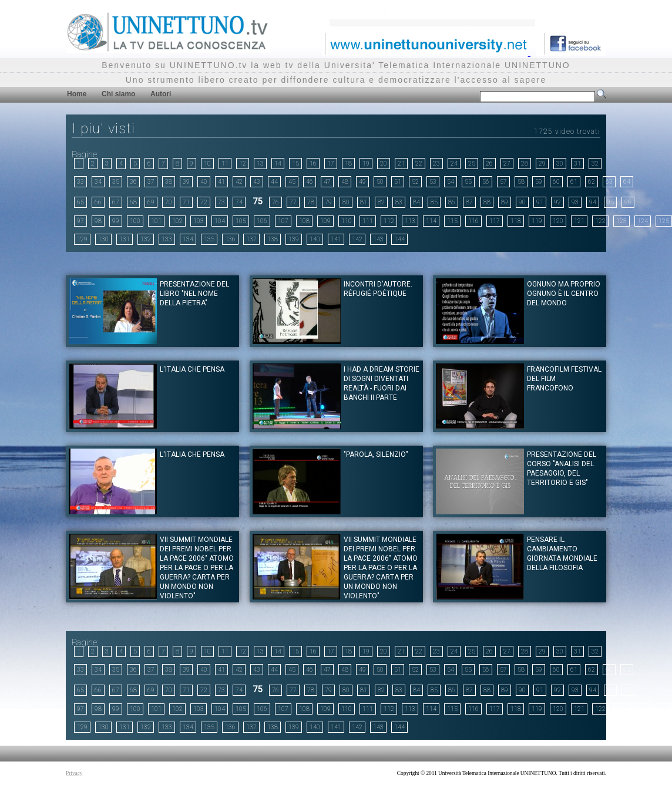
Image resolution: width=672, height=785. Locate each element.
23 (436, 164)
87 (469, 202)
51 (398, 182)
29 (542, 164)
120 (558, 221)
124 (643, 221)
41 (221, 182)
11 (225, 164)
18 (348, 164)
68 (133, 202)
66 (98, 202)
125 (664, 221)
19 (366, 164)
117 (495, 221)
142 (357, 239)
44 (274, 182)
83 (399, 202)
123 (621, 221)
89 (505, 202)
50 (380, 182)
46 (310, 182)
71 (186, 202)
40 (204, 182)
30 (560, 164)
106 (262, 221)
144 (399, 239)
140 (315, 239)
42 (239, 182)
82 (381, 202)
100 (135, 221)
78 (311, 202)
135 (209, 239)
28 (525, 164)
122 (600, 221)
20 (384, 164)
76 (275, 202)
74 (239, 202)
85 (434, 202)
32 (595, 164)
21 (401, 164)
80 (346, 202)
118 (516, 221)
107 (283, 221)
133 (167, 239)
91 (540, 202)
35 (116, 182)
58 (521, 182)
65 (80, 202)
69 (151, 202)
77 (293, 202)
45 (292, 182)
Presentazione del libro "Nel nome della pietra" (194, 294)
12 (243, 164)
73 (221, 202)
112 (389, 221)
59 (539, 182)
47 (327, 182)
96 (628, 202)
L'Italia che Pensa (192, 369)
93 (575, 202)
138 (273, 239)
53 (433, 182)
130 (103, 239)
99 (116, 221)
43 (257, 182)
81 (364, 202)
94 (593, 202)
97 (80, 221)
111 (368, 221)
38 (169, 182)
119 (537, 221)
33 (80, 182)
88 (487, 202)
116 (473, 221)
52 (415, 182)
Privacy (74, 773)
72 (204, 202)
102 (177, 221)
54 (451, 182)
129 (82, 239)
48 (345, 182)
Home (77, 94)
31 (577, 164)
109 (325, 221)
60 (556, 182)
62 (592, 182)
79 (328, 202)
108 (304, 221)
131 (125, 239)
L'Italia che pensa (192, 454)
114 (431, 221)
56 (486, 182)
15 (295, 164)
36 (133, 182)
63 (609, 182)
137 (251, 239)
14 (278, 164)
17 (331, 164)
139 (294, 239)
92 (557, 202)
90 (522, 202)
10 (207, 164)
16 (313, 164)
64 (627, 182)
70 (169, 202)
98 (98, 221)
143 (378, 239)
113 (410, 221)
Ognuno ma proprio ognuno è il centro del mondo (564, 294)
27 (507, 164)
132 (146, 239)
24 (454, 164)
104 (220, 221)
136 (230, 239)
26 (489, 164)
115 (452, 221)
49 (362, 182)
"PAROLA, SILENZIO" (376, 454)
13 (260, 164)
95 (610, 202)
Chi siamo (118, 94)
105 (241, 221)
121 (579, 221)
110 (347, 221)
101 (156, 221)
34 (98, 182)
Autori (161, 94)
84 (416, 202)
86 (452, 202)
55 (468, 182)
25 (472, 164)
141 (336, 239)
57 (503, 182)
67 (116, 202)
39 (186, 182)
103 (199, 221)
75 (257, 201)
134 (188, 239)
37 (151, 182)
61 (574, 182)
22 (419, 164)
